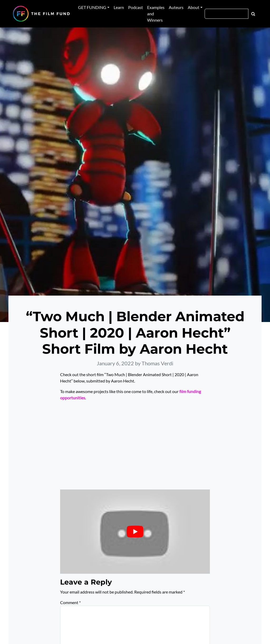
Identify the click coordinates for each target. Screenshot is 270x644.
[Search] (226, 14)
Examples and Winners (156, 14)
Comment (70, 602)
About (194, 7)
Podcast (136, 7)
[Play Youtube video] (135, 532)
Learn (119, 7)
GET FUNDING (92, 7)
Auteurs (176, 7)
